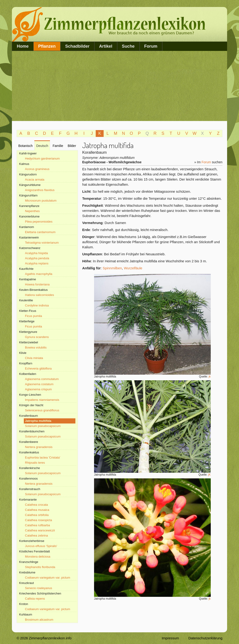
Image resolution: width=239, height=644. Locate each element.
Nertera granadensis (39, 447)
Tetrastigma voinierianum (42, 243)
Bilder (72, 146)
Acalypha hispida (36, 253)
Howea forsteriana (37, 284)
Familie (58, 146)
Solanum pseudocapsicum (43, 426)
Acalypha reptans (37, 263)
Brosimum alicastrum (39, 620)
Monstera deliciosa (38, 557)
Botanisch (25, 146)
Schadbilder (77, 46)
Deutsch (42, 146)
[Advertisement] (119, 86)
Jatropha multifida (38, 421)
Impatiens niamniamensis (42, 400)
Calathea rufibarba (37, 525)
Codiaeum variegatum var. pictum (48, 578)
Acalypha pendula (37, 258)
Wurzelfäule (133, 268)
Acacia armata (35, 180)
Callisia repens (35, 599)
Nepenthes (32, 211)
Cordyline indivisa (37, 305)
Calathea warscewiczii (40, 530)
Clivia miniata (34, 358)
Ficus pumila (33, 316)
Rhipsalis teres (35, 463)
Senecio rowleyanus (39, 588)
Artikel (106, 46)
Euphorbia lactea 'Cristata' (43, 457)
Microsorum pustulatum (41, 201)
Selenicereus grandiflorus (42, 410)
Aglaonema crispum (38, 389)
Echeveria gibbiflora (38, 368)
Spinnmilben (112, 268)
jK (209, 475)
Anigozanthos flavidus (40, 190)
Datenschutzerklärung (205, 638)
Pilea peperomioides (39, 222)
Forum (151, 46)
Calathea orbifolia (37, 515)
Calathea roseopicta (39, 520)
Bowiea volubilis (36, 347)
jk (210, 377)
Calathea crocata (36, 505)
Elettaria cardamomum (40, 232)
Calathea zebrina (36, 535)
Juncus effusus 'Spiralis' (41, 546)
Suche (128, 46)
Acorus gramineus (37, 169)
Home (23, 46)
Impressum (170, 638)
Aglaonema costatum (39, 384)
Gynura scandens (37, 337)
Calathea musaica (37, 510)
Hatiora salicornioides (39, 295)
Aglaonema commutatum (42, 379)
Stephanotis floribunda (40, 567)
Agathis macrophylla (39, 274)
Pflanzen (47, 46)
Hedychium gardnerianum (42, 158)
